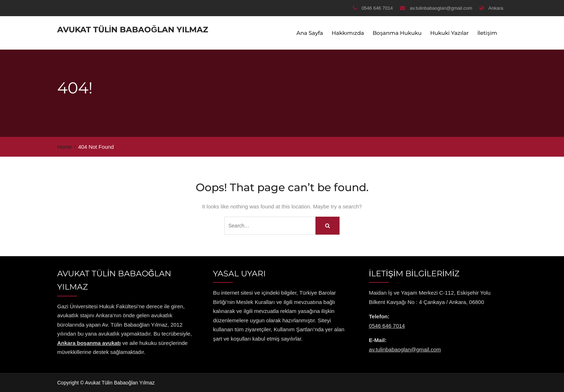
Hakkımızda (348, 33)
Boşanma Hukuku (397, 33)
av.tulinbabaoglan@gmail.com (441, 8)
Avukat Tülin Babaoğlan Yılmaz (133, 29)
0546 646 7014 (377, 8)
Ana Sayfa (310, 33)
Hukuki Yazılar (449, 33)
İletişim (487, 33)
